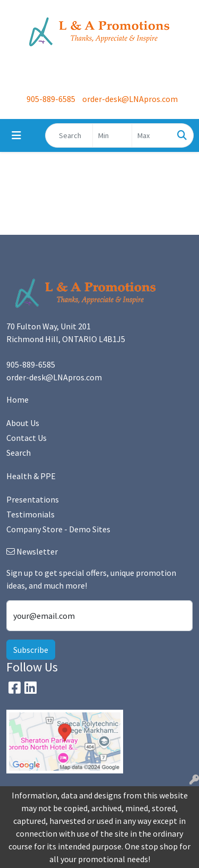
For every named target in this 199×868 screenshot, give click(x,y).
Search (19, 453)
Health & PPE (31, 476)
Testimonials (31, 514)
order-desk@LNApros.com (130, 99)
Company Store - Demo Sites (58, 529)
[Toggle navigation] (16, 135)
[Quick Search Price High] (152, 135)
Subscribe (31, 650)
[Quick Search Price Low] (112, 135)
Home (18, 399)
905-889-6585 (51, 99)
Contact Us (27, 438)
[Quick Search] (69, 135)
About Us (23, 423)
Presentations (33, 499)
